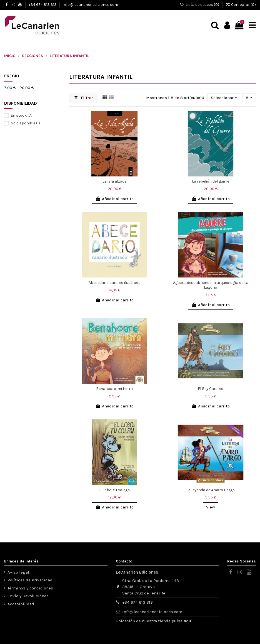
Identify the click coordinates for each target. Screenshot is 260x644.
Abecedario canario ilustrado (115, 283)
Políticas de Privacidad (30, 580)
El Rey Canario (211, 389)
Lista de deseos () (200, 5)
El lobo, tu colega (114, 490)
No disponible (25, 123)
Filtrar (84, 98)
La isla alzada (115, 181)
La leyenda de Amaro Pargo (211, 490)
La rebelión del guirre (211, 181)
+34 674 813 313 (43, 5)
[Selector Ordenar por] (224, 98)
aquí (188, 621)
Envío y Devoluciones (28, 596)
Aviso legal (18, 572)
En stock (22, 115)
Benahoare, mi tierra (114, 389)
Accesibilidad (21, 604)
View (211, 507)
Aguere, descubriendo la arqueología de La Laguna (211, 285)
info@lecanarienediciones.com (90, 5)
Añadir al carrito (114, 199)
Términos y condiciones (30, 588)
